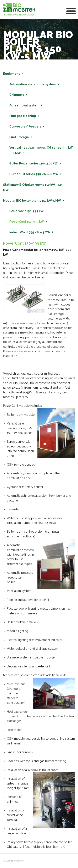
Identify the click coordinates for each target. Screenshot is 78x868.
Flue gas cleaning (23, 116)
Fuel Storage (19, 137)
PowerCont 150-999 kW (27, 222)
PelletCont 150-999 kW (27, 211)
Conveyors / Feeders (25, 126)
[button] (71, 11)
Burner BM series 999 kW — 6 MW (34, 174)
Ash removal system (24, 105)
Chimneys (17, 95)
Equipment (11, 74)
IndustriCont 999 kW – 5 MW (30, 232)
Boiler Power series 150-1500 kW (33, 163)
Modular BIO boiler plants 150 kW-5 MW (32, 201)
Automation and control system (33, 84)
